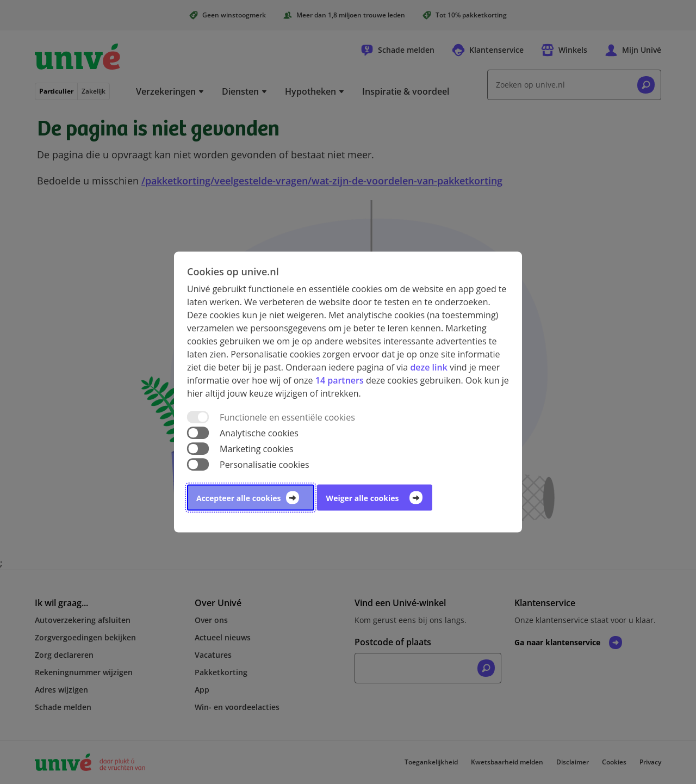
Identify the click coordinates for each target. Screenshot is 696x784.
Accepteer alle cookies (238, 498)
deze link (428, 367)
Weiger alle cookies (363, 498)
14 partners (340, 380)
